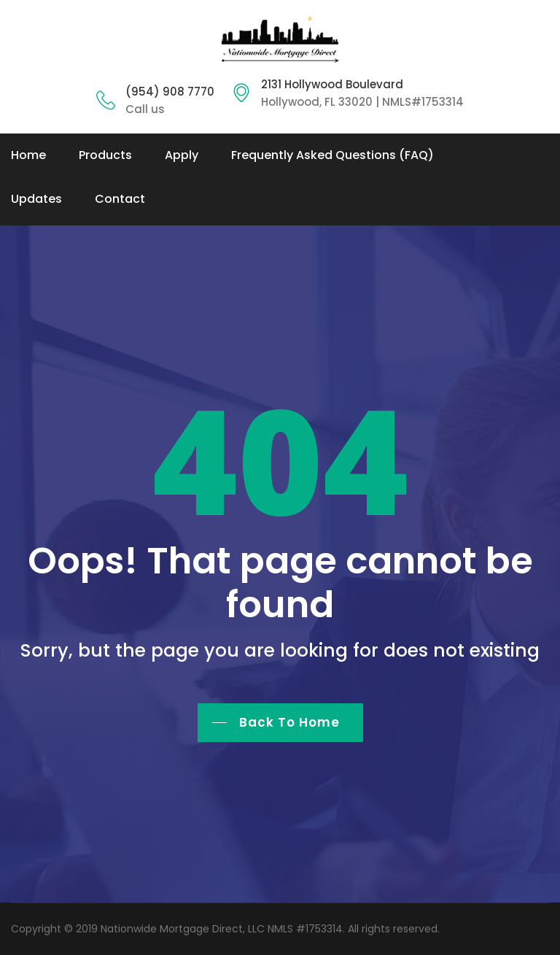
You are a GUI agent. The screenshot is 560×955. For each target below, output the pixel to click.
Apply (182, 155)
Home (28, 155)
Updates (36, 199)
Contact (120, 199)
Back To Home (289, 722)
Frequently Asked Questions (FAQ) (332, 155)
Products (105, 155)
